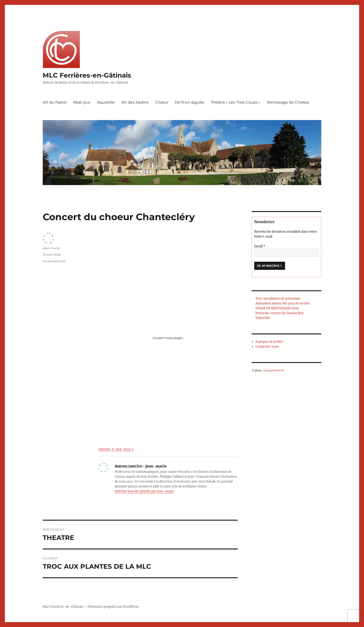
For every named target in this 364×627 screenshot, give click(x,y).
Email (260, 246)
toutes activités (54, 261)
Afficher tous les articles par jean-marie (144, 491)
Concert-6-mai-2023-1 (116, 449)
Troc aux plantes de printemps (278, 299)
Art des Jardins (135, 102)
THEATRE (263, 318)
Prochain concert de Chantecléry (279, 313)
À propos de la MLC (269, 342)
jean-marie (51, 248)
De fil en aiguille (190, 102)
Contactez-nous (267, 347)
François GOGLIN (274, 371)
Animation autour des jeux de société (283, 303)
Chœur (162, 102)
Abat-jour (82, 102)
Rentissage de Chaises (288, 102)
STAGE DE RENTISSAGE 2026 (277, 308)
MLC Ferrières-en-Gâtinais (87, 75)
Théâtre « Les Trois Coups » (236, 102)
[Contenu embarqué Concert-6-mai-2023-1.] (168, 338)
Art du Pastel (55, 102)
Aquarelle (106, 102)
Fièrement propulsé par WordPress (113, 607)
